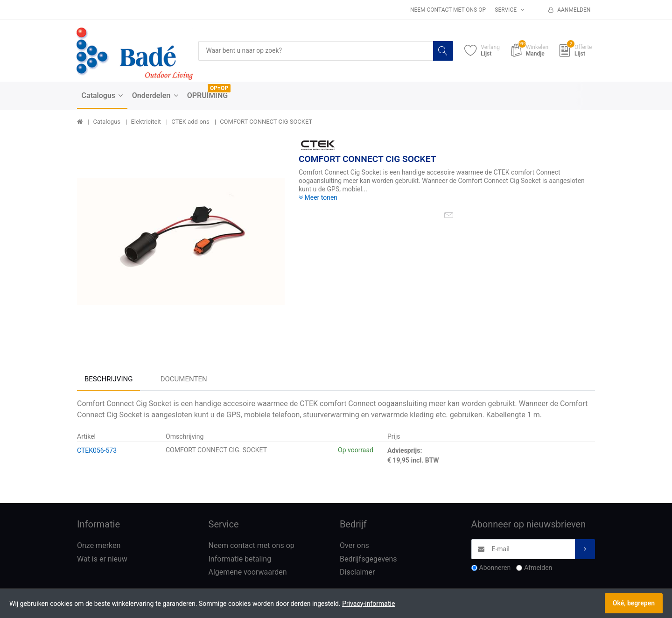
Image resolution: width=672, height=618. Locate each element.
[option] (181, 242)
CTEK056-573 (97, 450)
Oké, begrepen (634, 603)
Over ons (354, 545)
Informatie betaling (240, 559)
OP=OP (219, 88)
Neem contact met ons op (448, 10)
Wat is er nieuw (102, 559)
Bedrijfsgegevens (368, 559)
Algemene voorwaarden (248, 572)
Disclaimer (357, 572)
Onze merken (99, 545)
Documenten (184, 379)
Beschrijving (108, 379)
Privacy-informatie (368, 604)
